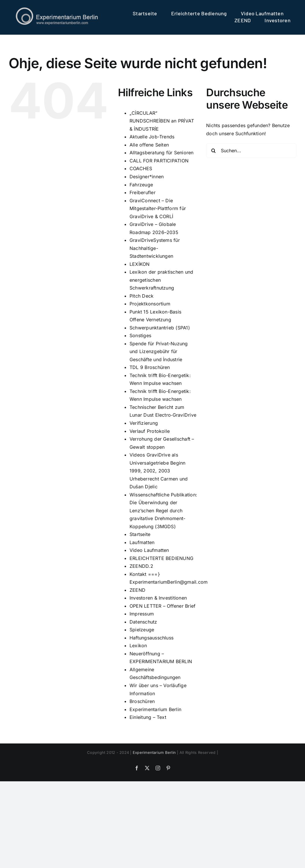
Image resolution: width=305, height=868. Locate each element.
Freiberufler (143, 192)
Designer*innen (147, 177)
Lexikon (138, 646)
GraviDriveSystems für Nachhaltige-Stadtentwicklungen (155, 248)
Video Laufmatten (149, 550)
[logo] (57, 9)
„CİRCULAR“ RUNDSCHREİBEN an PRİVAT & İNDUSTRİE (162, 121)
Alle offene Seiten (149, 145)
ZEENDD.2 (141, 566)
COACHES (141, 168)
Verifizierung (144, 423)
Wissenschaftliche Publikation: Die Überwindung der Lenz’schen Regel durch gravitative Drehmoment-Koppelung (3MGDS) (163, 511)
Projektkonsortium (150, 304)
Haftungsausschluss (151, 638)
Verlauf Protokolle (150, 431)
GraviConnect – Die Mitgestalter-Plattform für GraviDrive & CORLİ (158, 208)
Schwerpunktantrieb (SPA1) (160, 328)
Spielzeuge (142, 630)
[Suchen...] (251, 151)
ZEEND (137, 590)
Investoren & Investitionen (158, 598)
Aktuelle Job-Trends (152, 137)
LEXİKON (140, 264)
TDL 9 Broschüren (150, 367)
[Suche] (213, 151)
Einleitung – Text (148, 717)
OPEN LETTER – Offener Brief (162, 606)
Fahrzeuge (141, 185)
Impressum (142, 614)
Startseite (140, 534)
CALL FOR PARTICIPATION (159, 161)
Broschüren (142, 701)
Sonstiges (140, 335)
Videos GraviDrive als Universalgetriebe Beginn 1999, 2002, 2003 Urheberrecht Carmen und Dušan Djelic (159, 471)
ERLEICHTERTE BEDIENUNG (161, 558)
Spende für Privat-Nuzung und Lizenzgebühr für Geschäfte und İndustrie (159, 352)
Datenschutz (143, 622)
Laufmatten (142, 542)
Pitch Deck (142, 296)
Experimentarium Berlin (155, 709)
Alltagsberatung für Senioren (162, 153)
